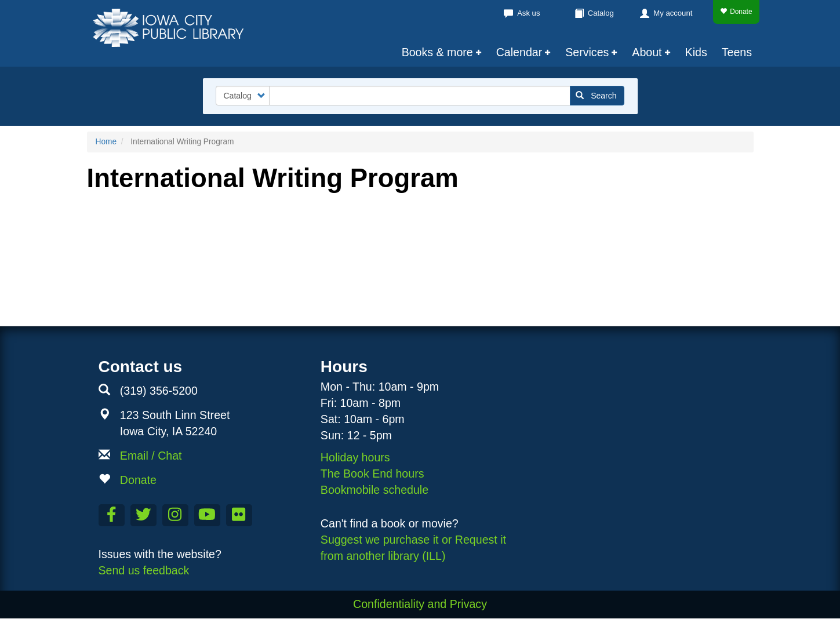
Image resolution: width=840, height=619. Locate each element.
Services (587, 52)
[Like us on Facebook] (112, 515)
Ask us (528, 13)
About (647, 52)
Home (106, 142)
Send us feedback (144, 570)
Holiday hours (355, 457)
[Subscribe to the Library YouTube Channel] (207, 515)
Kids (696, 52)
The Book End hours (372, 474)
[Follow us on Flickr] (239, 515)
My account (673, 13)
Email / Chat (151, 456)
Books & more (437, 52)
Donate (736, 12)
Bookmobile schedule (374, 490)
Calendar (519, 52)
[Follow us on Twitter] (143, 515)
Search (596, 96)
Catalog (601, 13)
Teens (737, 52)
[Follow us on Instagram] (175, 515)
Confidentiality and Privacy (420, 604)
